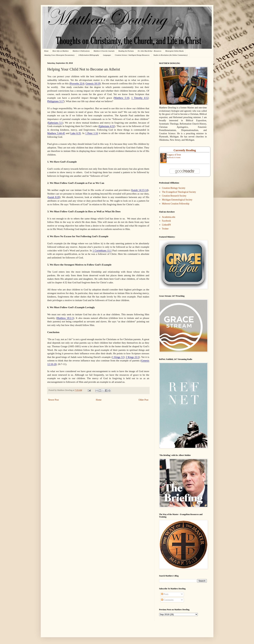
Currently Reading (185, 150)
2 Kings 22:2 (132, 357)
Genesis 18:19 (93, 83)
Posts (165, 594)
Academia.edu (169, 217)
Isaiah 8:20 (54, 197)
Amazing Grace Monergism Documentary (60, 55)
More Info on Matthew (61, 51)
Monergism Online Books (174, 51)
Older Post (144, 400)
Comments (167, 600)
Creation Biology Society (174, 188)
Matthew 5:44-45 (56, 133)
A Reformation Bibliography (89, 55)
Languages (107, 55)
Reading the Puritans (126, 51)
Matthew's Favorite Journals (104, 51)
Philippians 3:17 (56, 101)
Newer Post (54, 400)
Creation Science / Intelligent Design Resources (132, 55)
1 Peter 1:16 (92, 133)
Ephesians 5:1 (55, 123)
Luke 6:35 (76, 133)
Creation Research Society (174, 196)
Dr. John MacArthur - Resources (150, 51)
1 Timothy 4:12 (140, 98)
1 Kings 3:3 (118, 357)
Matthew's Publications (81, 51)
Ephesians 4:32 (107, 126)
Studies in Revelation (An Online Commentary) (170, 55)
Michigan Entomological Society (177, 200)
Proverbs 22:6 (77, 83)
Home (46, 51)
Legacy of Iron (174, 155)
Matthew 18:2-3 (65, 318)
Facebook (166, 221)
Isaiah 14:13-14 (140, 190)
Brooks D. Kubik (175, 158)
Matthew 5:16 (122, 98)
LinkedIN (166, 225)
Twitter (165, 229)
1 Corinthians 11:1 (102, 250)
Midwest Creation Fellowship (176, 204)
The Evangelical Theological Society (179, 192)
